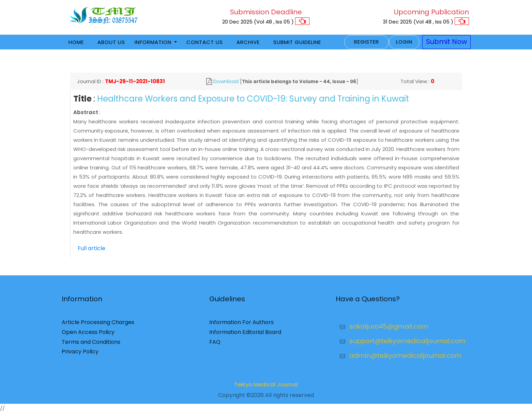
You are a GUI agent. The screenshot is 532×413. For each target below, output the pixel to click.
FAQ (215, 344)
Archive (248, 42)
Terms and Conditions (91, 344)
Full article (92, 248)
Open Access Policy (88, 334)
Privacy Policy (80, 354)
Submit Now (446, 42)
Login (404, 42)
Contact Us (205, 42)
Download (226, 81)
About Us (111, 42)
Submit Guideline (297, 42)
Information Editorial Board (245, 334)
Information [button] (154, 42)
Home (76, 42)
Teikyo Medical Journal (266, 387)
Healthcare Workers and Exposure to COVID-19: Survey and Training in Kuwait (253, 99)
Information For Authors (241, 325)
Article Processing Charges (98, 325)
